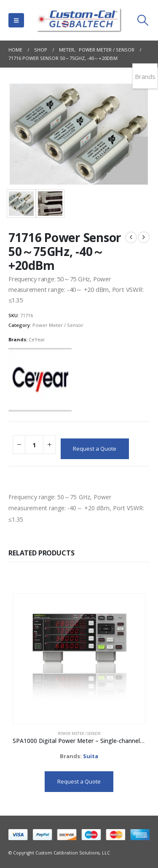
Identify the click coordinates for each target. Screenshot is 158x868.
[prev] (131, 237)
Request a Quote (95, 449)
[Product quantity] (34, 445)
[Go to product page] (79, 659)
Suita (91, 756)
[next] (144, 237)
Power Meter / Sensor (58, 325)
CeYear (37, 339)
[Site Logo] (79, 20)
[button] (16, 20)
